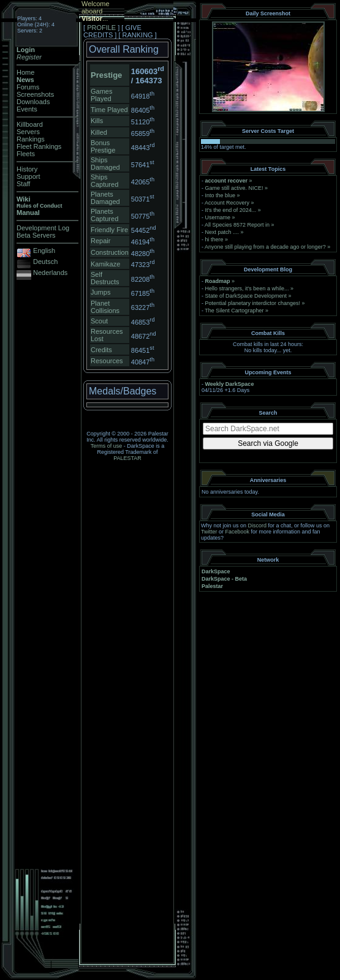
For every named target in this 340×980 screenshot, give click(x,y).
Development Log (43, 228)
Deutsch (45, 262)
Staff (23, 184)
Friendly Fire (109, 230)
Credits (101, 350)
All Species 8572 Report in (237, 225)
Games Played (101, 95)
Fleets (26, 154)
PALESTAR (127, 458)
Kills (97, 121)
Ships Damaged (105, 164)
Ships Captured (104, 181)
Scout (99, 321)
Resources (107, 361)
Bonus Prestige (103, 146)
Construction (110, 252)
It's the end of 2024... (231, 210)
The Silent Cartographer (234, 311)
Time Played (109, 110)
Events (27, 109)
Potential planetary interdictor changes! (253, 303)
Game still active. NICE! (235, 188)
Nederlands (50, 273)
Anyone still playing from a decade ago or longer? (265, 247)
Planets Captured (104, 215)
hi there (214, 239)
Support (28, 176)
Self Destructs (105, 278)
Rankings (31, 139)
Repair (100, 241)
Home (25, 72)
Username (218, 217)
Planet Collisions (105, 307)
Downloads (33, 102)
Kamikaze (105, 264)
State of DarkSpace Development (246, 296)
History (27, 169)
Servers (28, 132)
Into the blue (221, 195)
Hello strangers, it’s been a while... (247, 288)
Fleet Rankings (39, 146)
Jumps (100, 292)
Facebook (238, 532)
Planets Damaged (105, 198)
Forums (28, 87)
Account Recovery (227, 203)
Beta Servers (36, 235)
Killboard (30, 124)
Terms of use (107, 446)
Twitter (209, 532)
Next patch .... (222, 232)
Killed (99, 132)
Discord (258, 526)
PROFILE (101, 28)
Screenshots (35, 94)
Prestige (106, 75)
